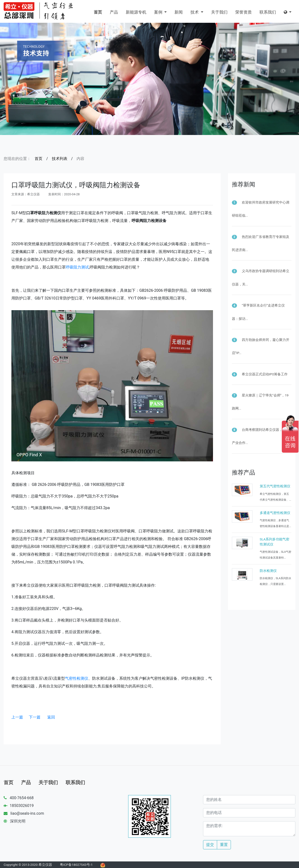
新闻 (179, 12)
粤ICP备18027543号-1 (76, 865)
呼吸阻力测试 (77, 267)
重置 (224, 845)
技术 (195, 12)
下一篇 (35, 717)
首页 (98, 12)
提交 (210, 845)
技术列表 (60, 159)
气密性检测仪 (77, 678)
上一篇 (17, 717)
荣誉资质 (244, 12)
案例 (159, 12)
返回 (51, 717)
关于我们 (219, 12)
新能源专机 (136, 12)
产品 (114, 12)
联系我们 (268, 12)
